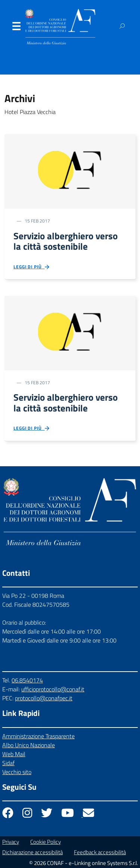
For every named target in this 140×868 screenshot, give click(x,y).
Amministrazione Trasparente (38, 736)
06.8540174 (27, 680)
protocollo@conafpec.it (44, 698)
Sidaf (8, 763)
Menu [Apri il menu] (16, 28)
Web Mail (14, 754)
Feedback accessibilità (100, 852)
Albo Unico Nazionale (29, 745)
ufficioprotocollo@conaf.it (53, 689)
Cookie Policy (46, 842)
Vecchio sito (17, 772)
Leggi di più (32, 267)
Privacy (11, 842)
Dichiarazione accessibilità (32, 852)
